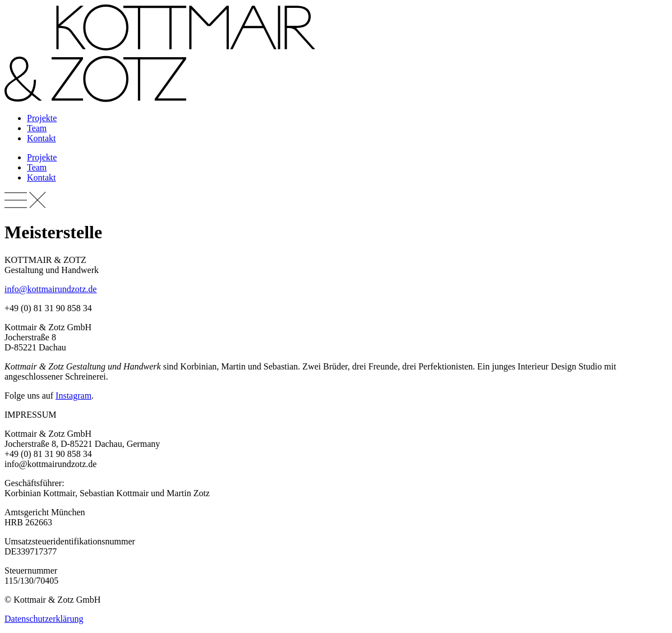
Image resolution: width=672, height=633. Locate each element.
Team (37, 128)
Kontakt (42, 138)
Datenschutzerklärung (44, 619)
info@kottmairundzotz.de (50, 289)
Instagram (73, 396)
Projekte (42, 118)
